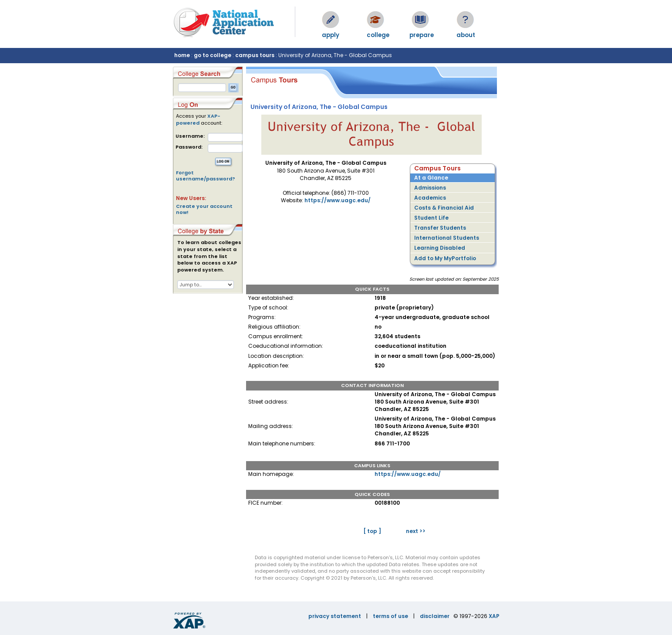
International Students (447, 238)
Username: (190, 136)
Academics (430, 198)
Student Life (431, 218)
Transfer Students (440, 228)
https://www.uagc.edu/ (338, 200)
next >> (416, 531)
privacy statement (335, 616)
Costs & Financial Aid (444, 208)
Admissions (430, 188)
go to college (213, 55)
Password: (189, 147)
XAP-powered (198, 119)
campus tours (255, 55)
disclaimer (435, 616)
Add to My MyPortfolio (445, 258)
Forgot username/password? (206, 176)
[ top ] (372, 531)
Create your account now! (204, 209)
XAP (494, 616)
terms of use (390, 616)
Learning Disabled (440, 248)
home (182, 55)
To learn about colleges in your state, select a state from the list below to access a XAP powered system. (209, 256)
